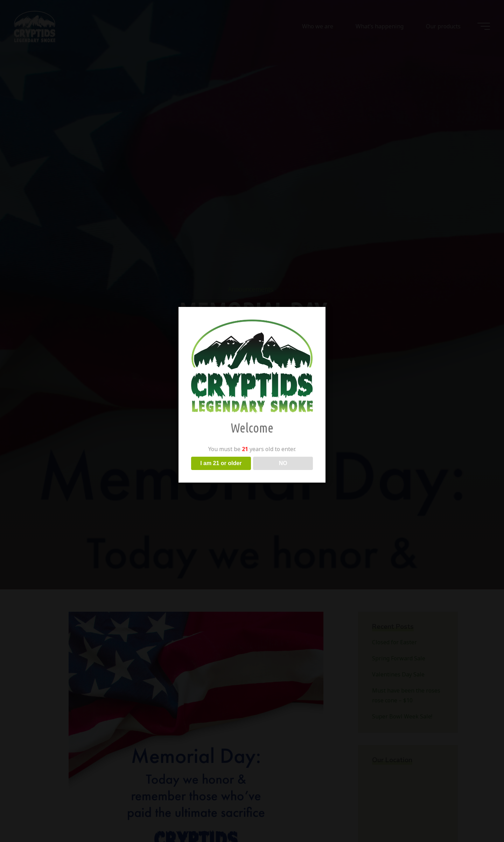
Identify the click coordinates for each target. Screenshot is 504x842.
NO (283, 463)
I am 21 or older (221, 463)
